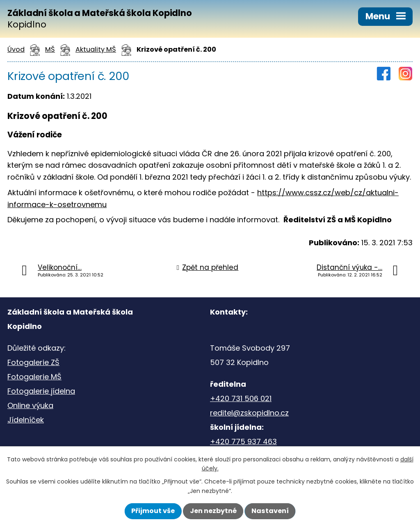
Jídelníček (26, 420)
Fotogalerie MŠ (34, 377)
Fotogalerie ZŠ (33, 362)
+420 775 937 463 (243, 441)
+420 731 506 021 (241, 398)
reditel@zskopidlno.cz (249, 413)
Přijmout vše (153, 511)
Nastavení (270, 511)
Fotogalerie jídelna (41, 391)
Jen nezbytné (213, 511)
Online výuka (30, 405)
